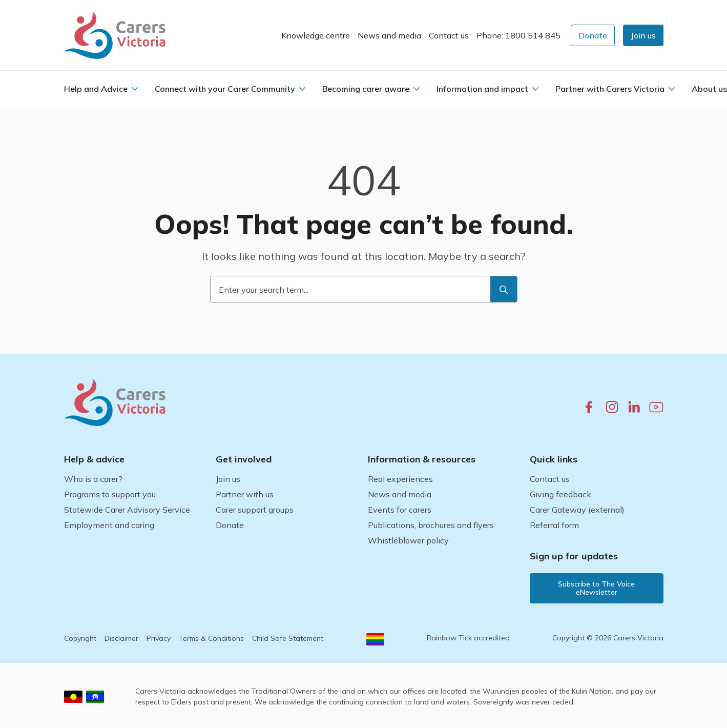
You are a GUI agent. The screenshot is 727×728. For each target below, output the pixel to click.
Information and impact (482, 89)
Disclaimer (121, 638)
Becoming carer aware (366, 89)
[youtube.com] (656, 407)
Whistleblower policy (408, 540)
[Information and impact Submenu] (535, 89)
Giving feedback (560, 494)
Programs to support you (110, 494)
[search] (504, 290)
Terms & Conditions (211, 638)
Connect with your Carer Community (225, 89)
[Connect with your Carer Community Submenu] (302, 89)
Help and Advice (96, 89)
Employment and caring (109, 525)
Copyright (80, 638)
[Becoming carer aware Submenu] (417, 89)
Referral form (554, 525)
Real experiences (400, 479)
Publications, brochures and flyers (431, 525)
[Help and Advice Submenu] (135, 89)
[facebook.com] (589, 407)
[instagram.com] (612, 407)
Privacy (159, 638)
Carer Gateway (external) (577, 510)
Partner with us (245, 494)
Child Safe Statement (288, 638)
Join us (228, 479)
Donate (230, 525)
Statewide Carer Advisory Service (127, 510)
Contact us (449, 35)
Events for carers (400, 510)
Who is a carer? (93, 479)
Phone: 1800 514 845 (518, 35)
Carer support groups (255, 510)
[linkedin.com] (634, 407)
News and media (389, 35)
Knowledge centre (316, 35)
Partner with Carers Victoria (610, 89)
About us (709, 89)
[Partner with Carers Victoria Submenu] (672, 89)
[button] (643, 35)
